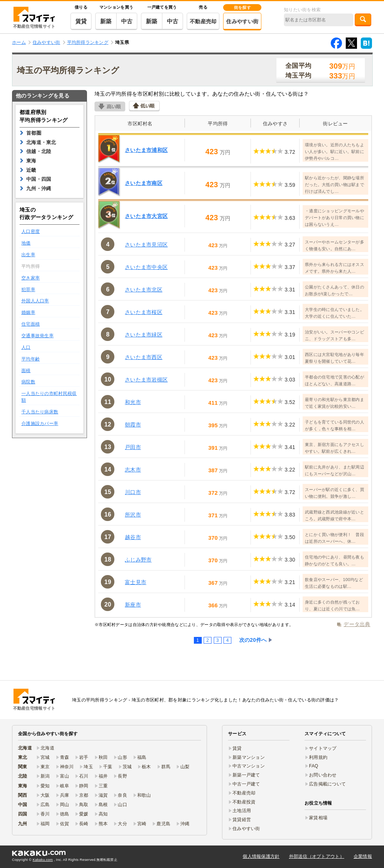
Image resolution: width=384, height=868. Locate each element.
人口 (26, 347)
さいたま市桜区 (144, 312)
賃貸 (81, 21)
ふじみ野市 (138, 560)
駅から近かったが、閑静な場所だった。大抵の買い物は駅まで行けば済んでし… (334, 185)
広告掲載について (327, 784)
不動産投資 (244, 802)
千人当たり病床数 (40, 412)
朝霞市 (133, 425)
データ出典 (357, 624)
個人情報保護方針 (261, 856)
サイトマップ (323, 748)
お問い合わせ (323, 775)
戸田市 (133, 447)
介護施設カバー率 (40, 423)
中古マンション (249, 766)
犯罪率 (28, 290)
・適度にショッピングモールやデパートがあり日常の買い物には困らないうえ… (334, 218)
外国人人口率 (35, 301)
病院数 (28, 382)
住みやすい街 (242, 21)
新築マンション (249, 757)
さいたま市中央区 (146, 267)
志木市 (133, 470)
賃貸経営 (242, 820)
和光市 (133, 402)
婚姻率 (28, 312)
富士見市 (136, 582)
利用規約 (318, 757)
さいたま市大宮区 (146, 216)
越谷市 (133, 537)
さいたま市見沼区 (146, 245)
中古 (127, 21)
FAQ (314, 766)
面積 (26, 371)
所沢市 (133, 515)
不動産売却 (203, 21)
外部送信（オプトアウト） (317, 856)
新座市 (133, 605)
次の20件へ (253, 640)
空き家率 (31, 278)
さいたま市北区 (144, 290)
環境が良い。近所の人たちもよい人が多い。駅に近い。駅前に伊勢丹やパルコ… (334, 152)
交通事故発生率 (37, 336)
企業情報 (363, 856)
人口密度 (31, 231)
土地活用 (242, 811)
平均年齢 (31, 359)
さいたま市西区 (144, 357)
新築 (106, 21)
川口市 (133, 492)
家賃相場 (318, 818)
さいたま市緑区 (144, 335)
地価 (26, 243)
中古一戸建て (246, 784)
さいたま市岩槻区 (146, 380)
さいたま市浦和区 (146, 150)
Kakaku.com (43, 860)
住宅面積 (31, 324)
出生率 (28, 255)
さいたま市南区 (144, 183)
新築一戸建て (246, 775)
